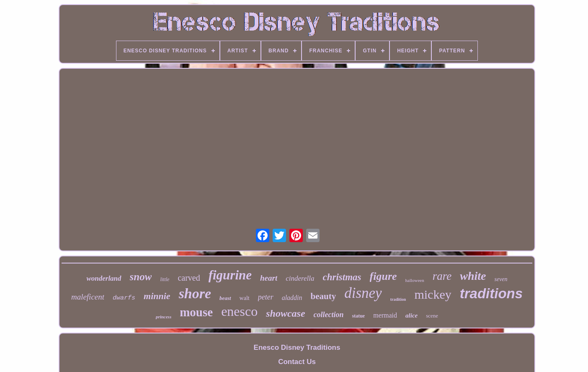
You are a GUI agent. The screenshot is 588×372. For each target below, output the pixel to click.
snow (141, 277)
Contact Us (297, 362)
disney (363, 293)
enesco (239, 311)
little (165, 279)
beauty (324, 296)
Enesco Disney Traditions (297, 347)
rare (442, 276)
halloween (415, 280)
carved (189, 278)
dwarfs (124, 298)
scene (432, 316)
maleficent (88, 297)
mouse (196, 312)
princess (164, 317)
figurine (230, 275)
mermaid (385, 315)
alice (411, 315)
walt (245, 298)
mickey (433, 294)
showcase (285, 313)
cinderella (300, 278)
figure (383, 276)
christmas (342, 277)
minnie (157, 296)
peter (266, 297)
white (473, 276)
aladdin (292, 298)
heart (269, 278)
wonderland (104, 278)
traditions (491, 293)
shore (195, 293)
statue (359, 316)
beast (225, 298)
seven (501, 279)
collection (329, 315)
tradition (398, 299)
